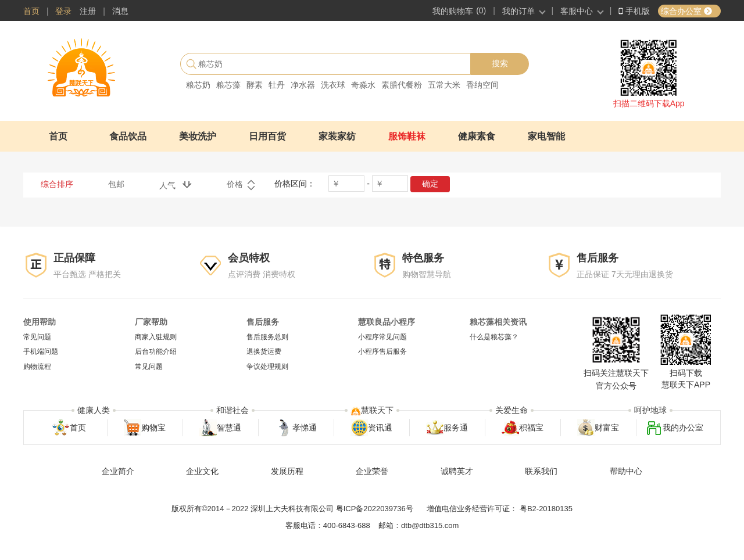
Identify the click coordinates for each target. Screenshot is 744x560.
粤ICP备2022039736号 (375, 509)
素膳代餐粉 (402, 85)
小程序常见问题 (382, 337)
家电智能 (546, 136)
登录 (63, 11)
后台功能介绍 (156, 352)
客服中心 (577, 11)
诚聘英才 (457, 471)
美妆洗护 (198, 136)
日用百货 (267, 136)
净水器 (303, 85)
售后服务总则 (267, 337)
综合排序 (57, 184)
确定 (430, 184)
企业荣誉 (372, 471)
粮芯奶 (198, 85)
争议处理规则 (267, 367)
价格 (241, 185)
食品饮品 (128, 136)
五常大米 (444, 85)
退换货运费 (264, 352)
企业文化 (202, 471)
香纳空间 (482, 85)
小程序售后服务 (382, 352)
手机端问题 (41, 352)
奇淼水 (363, 85)
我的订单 (518, 11)
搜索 (500, 63)
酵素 (255, 85)
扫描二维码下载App (649, 103)
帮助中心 (626, 471)
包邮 (116, 184)
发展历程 (287, 471)
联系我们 (541, 471)
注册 (88, 11)
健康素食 (477, 136)
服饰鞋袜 (407, 136)
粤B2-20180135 (546, 509)
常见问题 (37, 337)
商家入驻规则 (156, 337)
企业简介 (118, 471)
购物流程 (37, 367)
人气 (176, 185)
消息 (120, 11)
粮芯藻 (228, 85)
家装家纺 (337, 136)
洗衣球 (333, 85)
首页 (31, 11)
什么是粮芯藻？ (494, 337)
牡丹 (277, 85)
